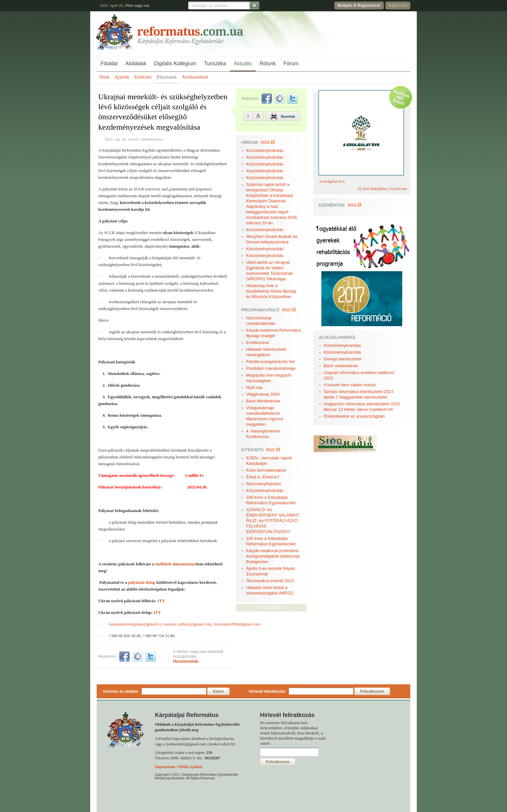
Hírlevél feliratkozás (267, 691)
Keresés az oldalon (121, 691)
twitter (151, 657)
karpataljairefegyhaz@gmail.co (135, 624)
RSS (265, 142)
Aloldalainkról (195, 77)
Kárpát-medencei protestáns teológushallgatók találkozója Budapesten (273, 556)
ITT (161, 601)
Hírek (104, 77)
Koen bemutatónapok (266, 470)
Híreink (250, 142)
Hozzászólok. (186, 661)
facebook (124, 657)
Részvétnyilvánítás (264, 484)
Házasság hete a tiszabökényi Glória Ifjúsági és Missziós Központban (271, 291)
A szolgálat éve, (332, 181)
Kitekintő (143, 77)
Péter (129, 5)
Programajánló (260, 310)
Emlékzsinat (257, 342)
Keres (218, 691)
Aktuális (243, 64)
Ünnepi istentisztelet (342, 359)
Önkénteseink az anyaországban (354, 416)
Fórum (291, 64)
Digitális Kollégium (175, 64)
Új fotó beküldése (372, 189)
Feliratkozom (372, 691)
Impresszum (165, 767)
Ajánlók (122, 77)
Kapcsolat (398, 5)
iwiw (138, 657)
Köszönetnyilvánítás (265, 150)
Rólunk (268, 64)
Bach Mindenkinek (263, 401)
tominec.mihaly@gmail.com (188, 624)
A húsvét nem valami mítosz (350, 385)
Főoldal (109, 64)
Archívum (399, 189)
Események (332, 205)
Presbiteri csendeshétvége (271, 368)
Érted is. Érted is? (263, 477)
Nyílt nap (254, 387)
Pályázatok (167, 77)
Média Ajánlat (190, 767)
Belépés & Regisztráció (359, 5)
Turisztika (215, 64)
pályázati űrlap (142, 582)
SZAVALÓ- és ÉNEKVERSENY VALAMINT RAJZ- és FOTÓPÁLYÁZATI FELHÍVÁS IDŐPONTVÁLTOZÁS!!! (273, 521)
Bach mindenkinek (341, 366)
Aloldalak (136, 64)
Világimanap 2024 (263, 394)
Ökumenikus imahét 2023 (270, 581)
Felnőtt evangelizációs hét (270, 362)
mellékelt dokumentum (176, 564)
